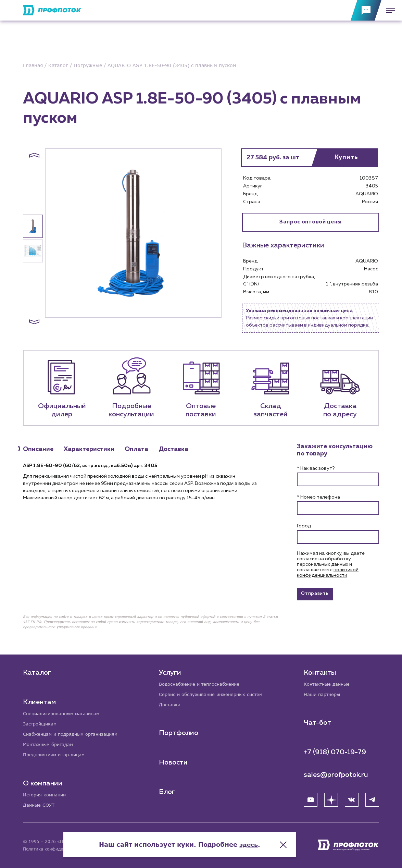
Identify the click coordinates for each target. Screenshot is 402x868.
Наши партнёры (323, 693)
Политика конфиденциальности (57, 849)
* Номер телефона (318, 498)
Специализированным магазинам (64, 712)
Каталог (37, 671)
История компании (46, 794)
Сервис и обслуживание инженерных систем (215, 693)
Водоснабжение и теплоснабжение (203, 682)
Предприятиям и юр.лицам (56, 754)
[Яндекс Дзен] (331, 798)
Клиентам (39, 700)
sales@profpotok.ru (336, 773)
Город (304, 527)
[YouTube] (311, 798)
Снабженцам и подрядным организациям (74, 733)
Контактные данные (329, 682)
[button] (34, 155)
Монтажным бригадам (50, 743)
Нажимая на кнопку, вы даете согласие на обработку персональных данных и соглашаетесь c (331, 565)
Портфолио (179, 732)
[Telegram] (372, 798)
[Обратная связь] (366, 10)
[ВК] (352, 798)
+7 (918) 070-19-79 (335, 751)
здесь (270, 841)
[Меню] (388, 10)
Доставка (171, 703)
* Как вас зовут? (316, 469)
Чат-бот (317, 721)
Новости (174, 761)
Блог (168, 791)
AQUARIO (367, 194)
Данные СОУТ (40, 805)
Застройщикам (41, 722)
